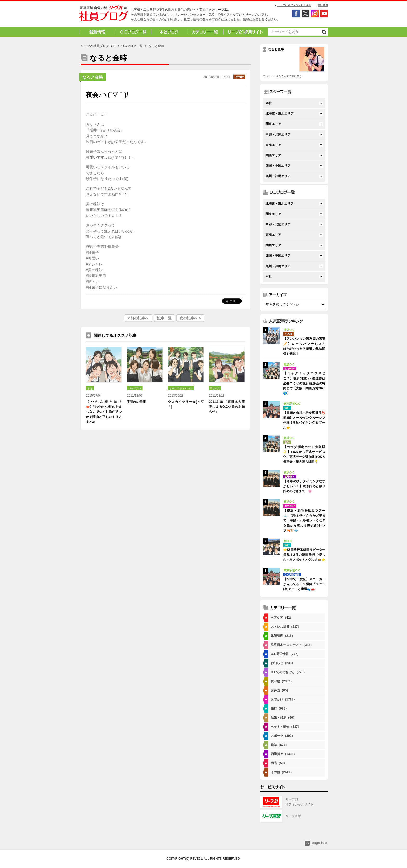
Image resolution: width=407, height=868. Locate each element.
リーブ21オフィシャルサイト (294, 5)
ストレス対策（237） (286, 627)
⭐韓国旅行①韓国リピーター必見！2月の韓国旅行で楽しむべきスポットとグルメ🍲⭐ (304, 555)
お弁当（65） (280, 690)
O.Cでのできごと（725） (289, 672)
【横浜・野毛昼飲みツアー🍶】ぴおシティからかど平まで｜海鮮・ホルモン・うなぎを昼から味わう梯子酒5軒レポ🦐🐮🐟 (304, 521)
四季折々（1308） (284, 754)
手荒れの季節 (136, 402)
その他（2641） (282, 772)
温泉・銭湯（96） (283, 718)
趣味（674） (280, 745)
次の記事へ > (190, 318)
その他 (239, 77)
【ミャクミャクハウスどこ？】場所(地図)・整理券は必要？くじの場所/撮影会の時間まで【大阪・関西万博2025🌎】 (304, 383)
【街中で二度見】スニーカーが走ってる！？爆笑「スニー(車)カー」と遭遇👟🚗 (304, 584)
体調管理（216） (283, 636)
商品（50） (279, 763)
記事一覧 (164, 318)
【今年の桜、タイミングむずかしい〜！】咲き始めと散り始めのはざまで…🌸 (304, 486)
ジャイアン (135, 388)
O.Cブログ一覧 (132, 46)
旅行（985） (280, 709)
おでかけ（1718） (284, 699)
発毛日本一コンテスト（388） (292, 645)
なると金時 (93, 77)
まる (90, 388)
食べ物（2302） (282, 681)
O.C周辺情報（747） (285, 654)
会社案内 (323, 5)
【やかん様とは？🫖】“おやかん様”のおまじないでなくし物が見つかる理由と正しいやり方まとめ (104, 412)
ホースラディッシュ (181, 388)
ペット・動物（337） (286, 727)
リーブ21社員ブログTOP (98, 46)
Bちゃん (215, 388)
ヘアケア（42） (282, 618)
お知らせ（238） (283, 663)
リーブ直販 (293, 816)
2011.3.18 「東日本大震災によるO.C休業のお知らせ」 (227, 407)
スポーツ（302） (283, 736)
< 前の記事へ (138, 318)
